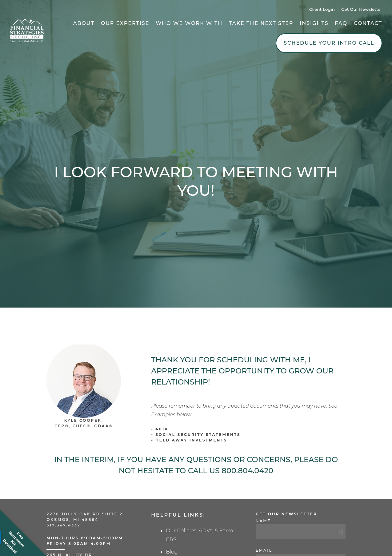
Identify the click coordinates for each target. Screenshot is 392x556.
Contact (368, 23)
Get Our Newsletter (362, 9)
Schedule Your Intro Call (329, 43)
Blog (172, 552)
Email (264, 550)
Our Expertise (125, 23)
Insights (314, 23)
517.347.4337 (64, 525)
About (84, 23)
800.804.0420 (247, 471)
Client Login (322, 9)
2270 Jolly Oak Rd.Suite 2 (85, 514)
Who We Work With (189, 23)
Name (263, 521)
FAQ (341, 23)
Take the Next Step (261, 23)
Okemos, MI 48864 (72, 520)
